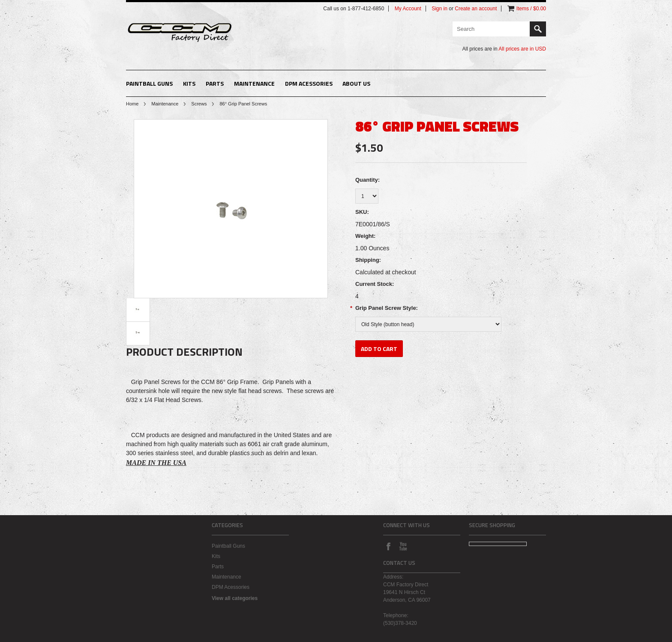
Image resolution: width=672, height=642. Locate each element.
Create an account (476, 9)
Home (132, 104)
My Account (408, 9)
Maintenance (254, 83)
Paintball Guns (149, 83)
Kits (189, 83)
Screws (199, 104)
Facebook (388, 546)
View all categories (235, 598)
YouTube (403, 546)
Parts (215, 83)
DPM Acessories (309, 83)
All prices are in (522, 49)
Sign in (439, 9)
